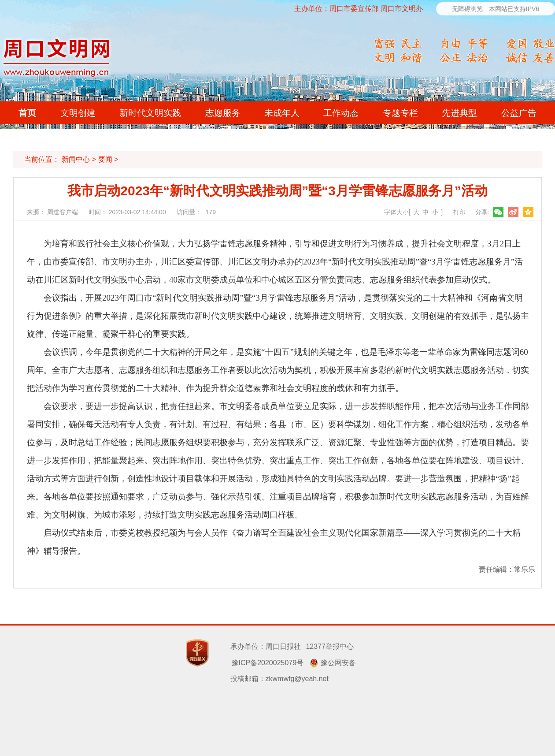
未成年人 (282, 113)
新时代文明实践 (150, 113)
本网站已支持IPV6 (514, 9)
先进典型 (459, 113)
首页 (27, 113)
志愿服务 (223, 113)
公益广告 (519, 113)
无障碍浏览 (467, 9)
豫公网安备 (338, 663)
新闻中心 (76, 159)
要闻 (105, 159)
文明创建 (78, 113)
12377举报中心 (330, 646)
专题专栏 (400, 113)
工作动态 (341, 113)
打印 (459, 212)
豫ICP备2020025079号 (268, 663)
